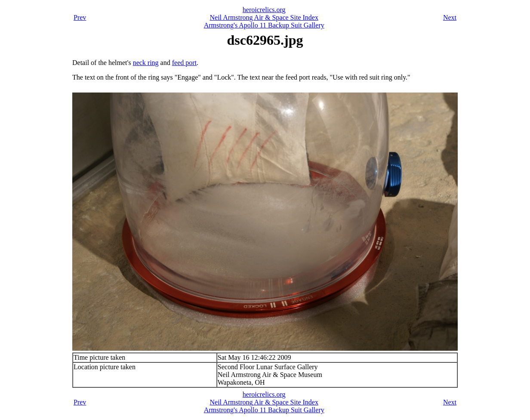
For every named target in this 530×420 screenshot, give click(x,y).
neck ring (146, 63)
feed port (184, 63)
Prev (80, 17)
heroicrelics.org (264, 10)
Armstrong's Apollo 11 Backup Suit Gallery (264, 25)
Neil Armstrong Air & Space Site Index (264, 17)
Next (450, 17)
